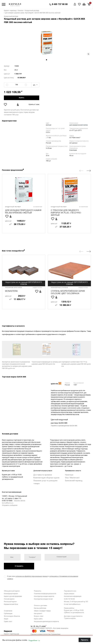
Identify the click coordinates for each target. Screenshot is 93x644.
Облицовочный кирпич (12, 591)
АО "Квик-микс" (75, 138)
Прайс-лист (8, 622)
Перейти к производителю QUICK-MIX (64, 426)
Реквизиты (38, 591)
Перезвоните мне (70, 591)
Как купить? (38, 614)
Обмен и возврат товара (42, 611)
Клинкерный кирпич (11, 594)
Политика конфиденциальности (45, 594)
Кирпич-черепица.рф (11, 634)
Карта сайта (38, 619)
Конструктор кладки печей (43, 599)
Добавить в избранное (6, 105)
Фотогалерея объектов (12, 616)
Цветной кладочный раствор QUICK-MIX (59, 421)
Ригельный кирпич (10, 602)
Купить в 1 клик (34, 105)
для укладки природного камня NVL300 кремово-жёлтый (23, 212)
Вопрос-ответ (39, 616)
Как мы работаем (40, 608)
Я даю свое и (41, 577)
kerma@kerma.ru (8, 503)
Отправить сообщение (10, 505)
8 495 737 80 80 (69, 599)
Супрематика (56, 634)
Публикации (8, 614)
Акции (6, 619)
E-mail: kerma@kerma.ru (72, 604)
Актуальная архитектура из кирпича (46, 622)
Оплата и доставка (40, 606)
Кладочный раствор (11, 16)
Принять (85, 640)
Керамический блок (11, 604)
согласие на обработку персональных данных (31, 576)
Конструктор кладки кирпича (44, 596)
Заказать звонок (19, 501)
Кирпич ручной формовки (13, 596)
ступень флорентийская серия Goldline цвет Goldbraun (68, 292)
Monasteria (11, 291)
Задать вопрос (69, 594)
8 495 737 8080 (7, 501)
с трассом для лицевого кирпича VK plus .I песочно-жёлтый (66, 213)
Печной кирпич (9, 599)
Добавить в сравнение (18, 105)
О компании (8, 611)
